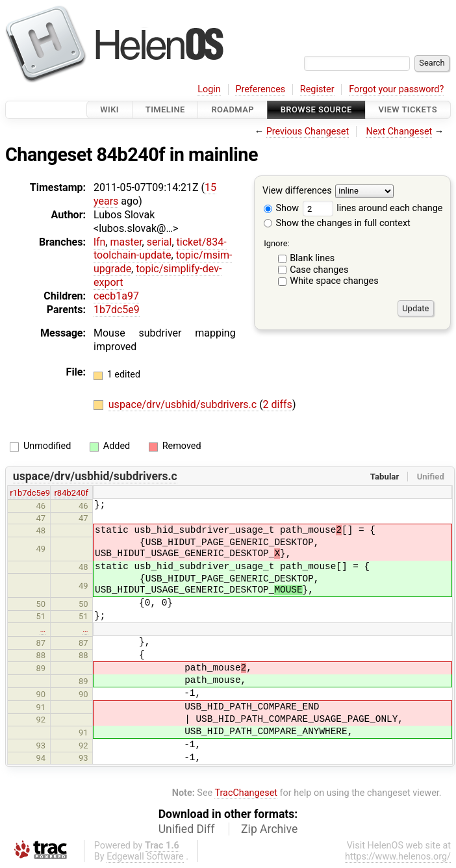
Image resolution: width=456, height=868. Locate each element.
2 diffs (278, 404)
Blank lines (312, 258)
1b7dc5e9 (117, 310)
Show (281, 208)
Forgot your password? (396, 89)
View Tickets (408, 109)
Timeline (165, 109)
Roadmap (233, 109)
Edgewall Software (145, 857)
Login (209, 89)
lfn (99, 242)
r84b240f (71, 493)
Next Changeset (399, 132)
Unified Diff (187, 829)
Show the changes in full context (337, 223)
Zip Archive (269, 829)
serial (159, 242)
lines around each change (373, 208)
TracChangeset (246, 793)
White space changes (334, 281)
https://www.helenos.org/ (398, 857)
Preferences (260, 89)
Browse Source (316, 109)
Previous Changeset (308, 132)
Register (317, 89)
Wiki (109, 109)
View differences (297, 191)
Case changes (319, 270)
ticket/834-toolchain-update (160, 249)
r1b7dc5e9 (30, 493)
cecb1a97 (116, 296)
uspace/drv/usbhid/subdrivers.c (184, 404)
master (126, 242)
